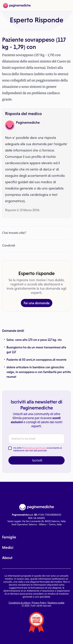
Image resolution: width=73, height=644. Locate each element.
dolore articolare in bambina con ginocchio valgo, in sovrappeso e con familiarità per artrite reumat (39, 372)
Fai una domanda (37, 303)
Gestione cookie (56, 603)
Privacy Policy (39, 603)
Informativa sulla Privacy (35, 448)
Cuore (62, 61)
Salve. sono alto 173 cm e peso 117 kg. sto (34, 340)
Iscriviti (37, 460)
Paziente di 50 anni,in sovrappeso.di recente (36, 360)
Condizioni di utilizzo (19, 603)
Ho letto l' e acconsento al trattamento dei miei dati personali (38, 449)
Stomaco (27, 74)
